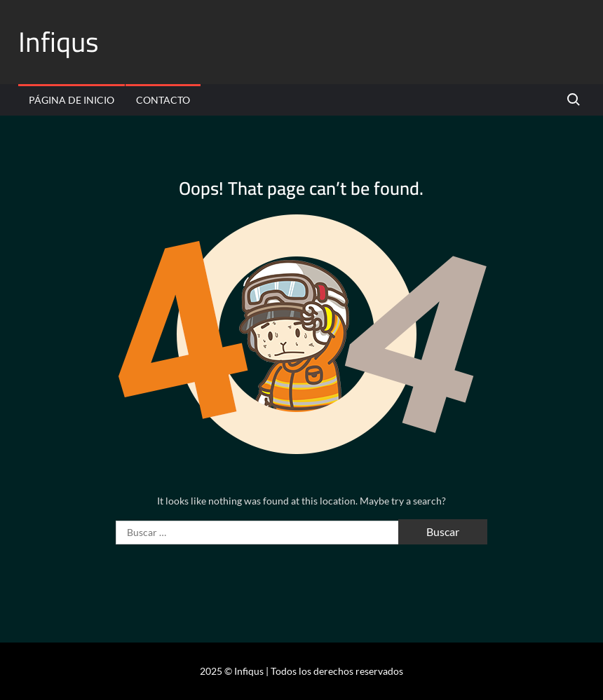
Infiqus (59, 42)
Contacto (163, 100)
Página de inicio (72, 100)
